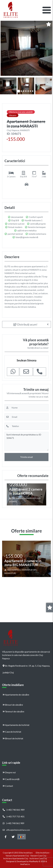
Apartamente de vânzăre (16, 695)
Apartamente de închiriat (16, 725)
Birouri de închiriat (13, 738)
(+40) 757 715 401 (14, 816)
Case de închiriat (12, 732)
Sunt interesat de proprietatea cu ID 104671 (26, 441)
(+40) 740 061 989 (14, 810)
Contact (8, 786)
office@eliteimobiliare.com (16, 830)
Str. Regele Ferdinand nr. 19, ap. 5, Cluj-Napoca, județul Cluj (26, 667)
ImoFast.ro (25, 864)
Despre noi (9, 772)
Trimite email (26, 457)
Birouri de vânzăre (13, 705)
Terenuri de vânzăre (13, 711)
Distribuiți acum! (26, 324)
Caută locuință (11, 779)
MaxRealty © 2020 (37, 861)
